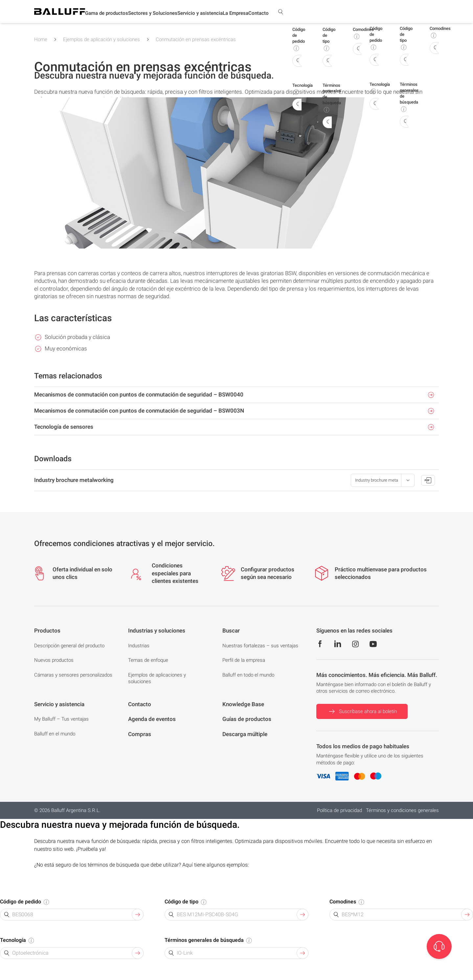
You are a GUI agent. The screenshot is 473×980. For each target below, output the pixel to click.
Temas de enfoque (148, 660)
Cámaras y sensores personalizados (73, 675)
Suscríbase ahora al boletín (362, 711)
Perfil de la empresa (244, 660)
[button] (107, 13)
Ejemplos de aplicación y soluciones (101, 39)
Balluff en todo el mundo (248, 675)
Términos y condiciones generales (402, 810)
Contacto (259, 13)
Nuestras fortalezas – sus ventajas (260, 646)
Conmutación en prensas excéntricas (196, 39)
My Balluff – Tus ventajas (61, 719)
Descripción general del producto (69, 646)
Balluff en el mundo (55, 734)
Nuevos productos (54, 660)
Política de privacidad (339, 810)
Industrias (139, 646)
